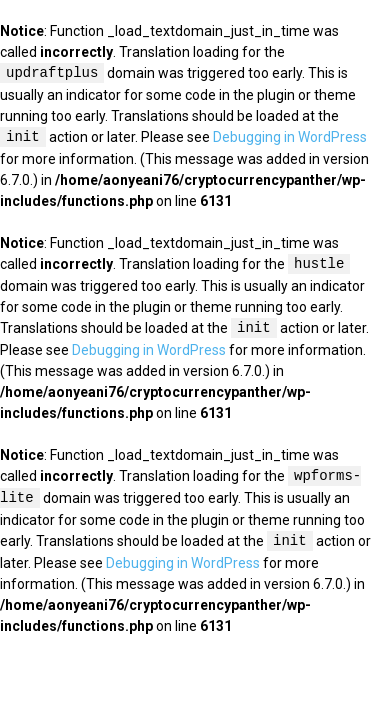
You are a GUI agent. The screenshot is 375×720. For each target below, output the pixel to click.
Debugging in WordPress (290, 138)
